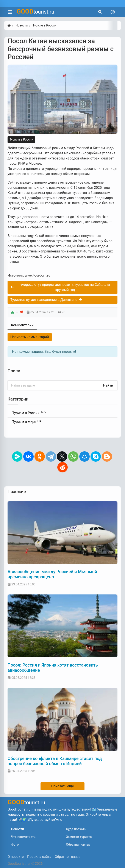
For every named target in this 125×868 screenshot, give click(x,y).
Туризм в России (21, 139)
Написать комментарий (30, 337)
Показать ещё (62, 786)
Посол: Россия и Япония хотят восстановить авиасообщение (53, 668)
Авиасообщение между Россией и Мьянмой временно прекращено (52, 574)
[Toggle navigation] (113, 12)
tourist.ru (35, 11)
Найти (108, 385)
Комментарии (22, 325)
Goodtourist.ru (19, 864)
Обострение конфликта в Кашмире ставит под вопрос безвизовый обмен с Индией (55, 761)
